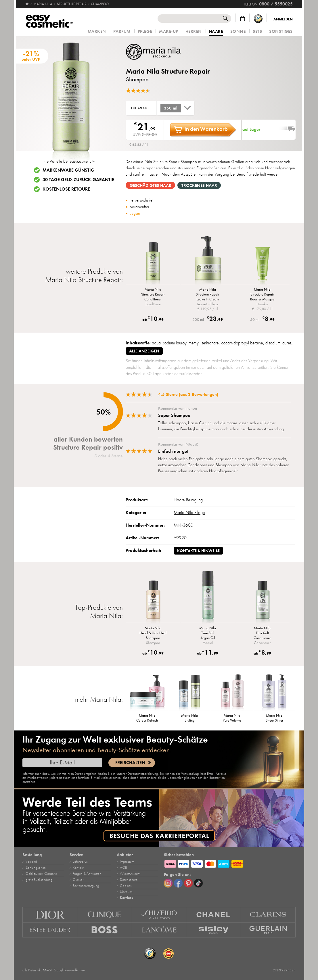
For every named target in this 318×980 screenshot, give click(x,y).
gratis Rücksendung (39, 880)
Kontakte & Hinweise (198, 551)
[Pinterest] (188, 883)
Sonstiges (281, 31)
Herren (194, 31)
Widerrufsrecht (130, 874)
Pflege (145, 31)
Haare (216, 32)
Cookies (126, 886)
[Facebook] (178, 883)
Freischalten (130, 763)
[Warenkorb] (243, 19)
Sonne (238, 31)
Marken (97, 31)
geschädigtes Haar (151, 185)
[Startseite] (27, 1)
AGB (123, 868)
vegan (135, 213)
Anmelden (283, 19)
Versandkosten (75, 970)
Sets (257, 31)
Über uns (126, 892)
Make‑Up (169, 31)
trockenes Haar (199, 185)
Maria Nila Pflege (189, 513)
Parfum (122, 31)
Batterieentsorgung (86, 886)
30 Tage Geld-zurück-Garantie (78, 180)
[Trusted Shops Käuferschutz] (258, 19)
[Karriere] (159, 818)
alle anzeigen (144, 351)
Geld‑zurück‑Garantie (41, 874)
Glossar (78, 880)
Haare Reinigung (188, 500)
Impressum (127, 862)
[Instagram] (168, 883)
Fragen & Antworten (87, 874)
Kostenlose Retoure (66, 189)
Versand (31, 862)
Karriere (127, 898)
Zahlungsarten (36, 868)
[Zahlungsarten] (230, 863)
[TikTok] (198, 883)
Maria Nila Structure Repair (168, 71)
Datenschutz (129, 880)
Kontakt (78, 868)
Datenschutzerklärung (143, 774)
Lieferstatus (80, 862)
